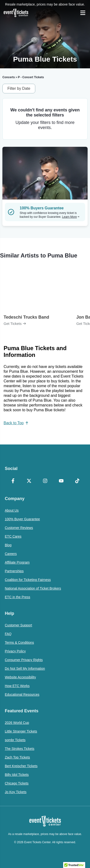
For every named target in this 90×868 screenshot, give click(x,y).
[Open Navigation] (83, 13)
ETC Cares (13, 536)
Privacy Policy (15, 651)
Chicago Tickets (17, 783)
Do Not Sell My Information (25, 669)
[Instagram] (45, 481)
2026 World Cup (17, 723)
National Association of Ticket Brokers (33, 588)
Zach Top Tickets (17, 757)
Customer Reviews (19, 528)
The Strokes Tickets (20, 749)
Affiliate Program (17, 562)
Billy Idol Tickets (17, 775)
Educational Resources (22, 694)
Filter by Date (19, 88)
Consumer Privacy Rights (24, 660)
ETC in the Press (18, 597)
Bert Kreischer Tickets (21, 766)
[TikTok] (77, 481)
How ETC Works (17, 686)
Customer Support (18, 625)
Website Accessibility (20, 677)
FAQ (8, 634)
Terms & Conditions (19, 643)
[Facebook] (13, 481)
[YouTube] (61, 481)
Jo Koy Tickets (16, 792)
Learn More (71, 217)
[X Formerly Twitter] (29, 481)
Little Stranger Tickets (21, 731)
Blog (8, 545)
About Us (12, 510)
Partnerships (14, 571)
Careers (11, 554)
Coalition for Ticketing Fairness (28, 580)
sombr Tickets (15, 740)
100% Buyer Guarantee (22, 519)
